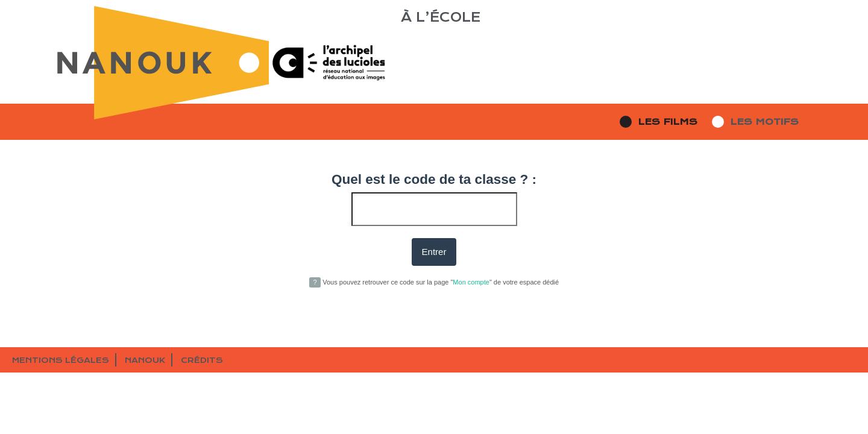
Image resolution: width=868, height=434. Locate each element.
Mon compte (471, 282)
